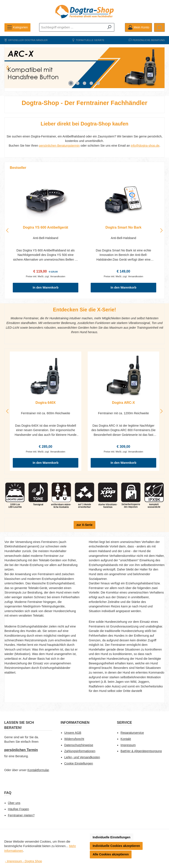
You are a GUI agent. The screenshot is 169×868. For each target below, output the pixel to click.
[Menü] (17, 27)
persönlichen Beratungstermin (59, 146)
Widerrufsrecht (74, 739)
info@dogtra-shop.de (145, 146)
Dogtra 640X (46, 403)
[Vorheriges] (8, 230)
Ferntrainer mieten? (21, 815)
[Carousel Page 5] (98, 83)
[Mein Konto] (138, 27)
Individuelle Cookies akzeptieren (116, 846)
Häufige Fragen (18, 809)
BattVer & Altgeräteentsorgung (141, 751)
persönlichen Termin (21, 750)
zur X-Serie (84, 525)
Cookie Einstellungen (79, 763)
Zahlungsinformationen (80, 751)
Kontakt (126, 739)
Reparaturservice (132, 733)
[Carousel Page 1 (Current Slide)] (71, 83)
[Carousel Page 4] (91, 83)
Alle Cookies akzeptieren (111, 854)
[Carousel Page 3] (84, 83)
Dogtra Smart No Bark (123, 227)
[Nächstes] (8, 68)
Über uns (14, 803)
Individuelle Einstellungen (112, 837)
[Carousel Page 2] (78, 83)
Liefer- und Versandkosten (82, 757)
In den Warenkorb (46, 287)
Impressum (128, 745)
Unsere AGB (73, 733)
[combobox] (72, 27)
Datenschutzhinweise (79, 745)
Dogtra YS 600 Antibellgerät (46, 227)
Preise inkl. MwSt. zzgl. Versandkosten (45, 276)
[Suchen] (110, 27)
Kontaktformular (38, 770)
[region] (84, 68)
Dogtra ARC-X (123, 403)
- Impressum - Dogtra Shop (24, 861)
